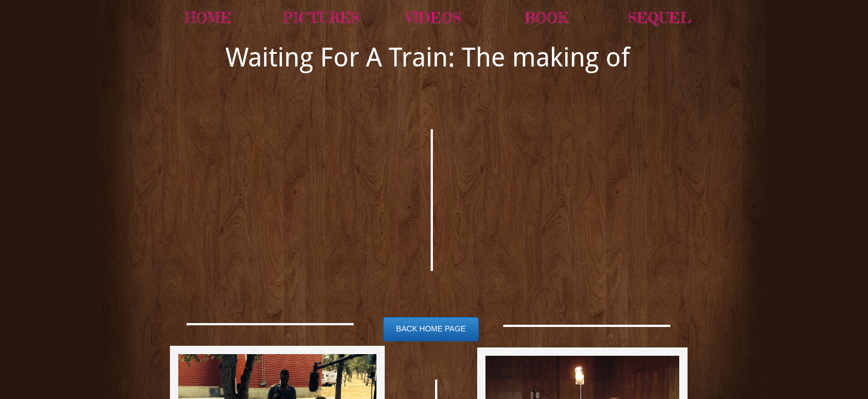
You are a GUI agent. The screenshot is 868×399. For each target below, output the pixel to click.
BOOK (546, 17)
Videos (433, 17)
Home (208, 17)
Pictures (321, 17)
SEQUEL (660, 17)
